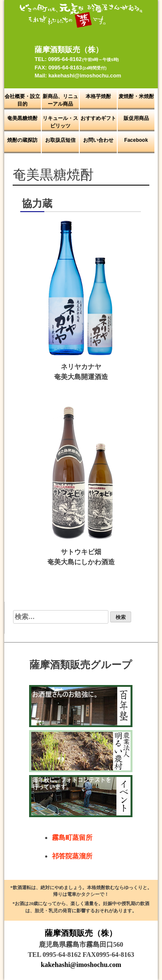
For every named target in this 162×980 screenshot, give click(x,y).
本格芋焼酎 (98, 96)
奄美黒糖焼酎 (22, 118)
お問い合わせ (98, 140)
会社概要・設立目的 (22, 100)
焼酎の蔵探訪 (22, 140)
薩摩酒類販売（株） (81, 933)
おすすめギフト (98, 118)
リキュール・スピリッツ (60, 122)
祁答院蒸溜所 (72, 856)
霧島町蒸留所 (72, 838)
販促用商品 (136, 118)
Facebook (136, 140)
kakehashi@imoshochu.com (81, 965)
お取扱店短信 (60, 140)
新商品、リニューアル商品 (60, 100)
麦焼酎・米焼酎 (136, 96)
